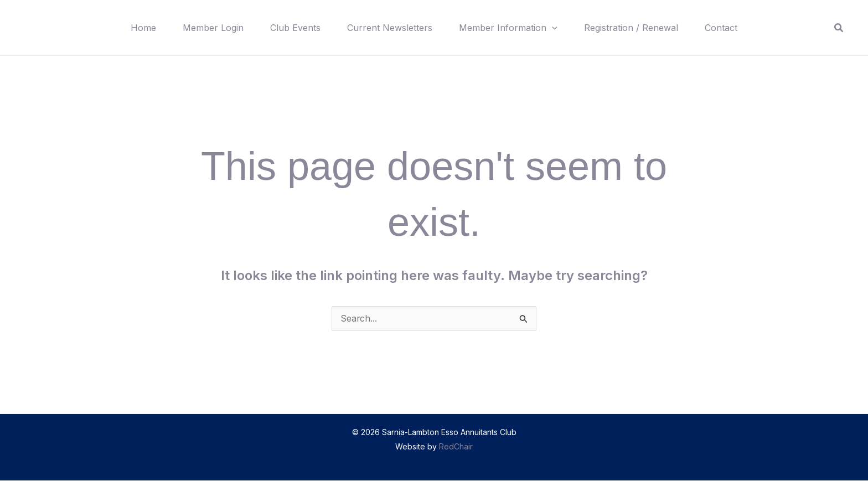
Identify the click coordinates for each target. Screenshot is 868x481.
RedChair (456, 447)
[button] (552, 28)
